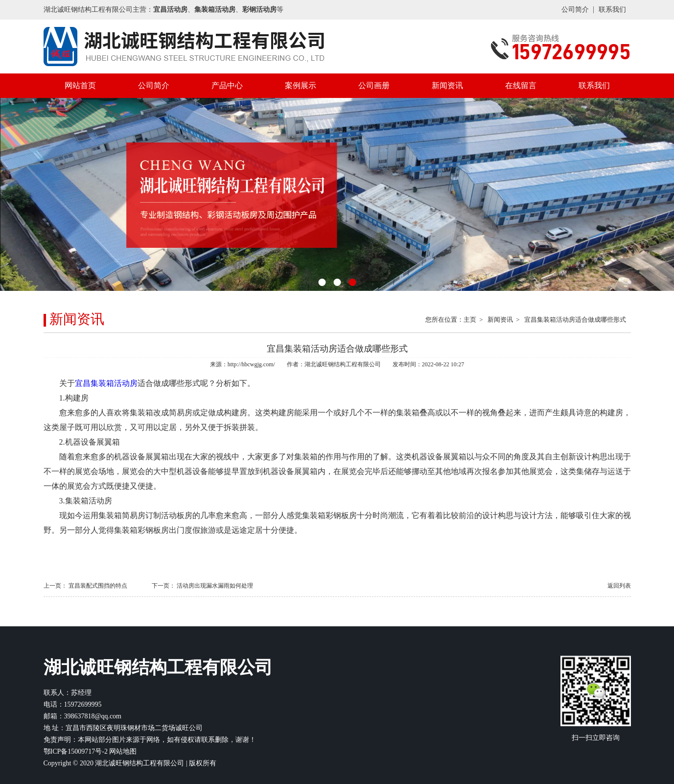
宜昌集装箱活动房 (106, 383)
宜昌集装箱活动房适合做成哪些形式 (575, 320)
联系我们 (612, 10)
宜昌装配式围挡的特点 (98, 586)
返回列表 (619, 586)
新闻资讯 (447, 85)
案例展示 (301, 85)
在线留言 (521, 85)
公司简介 (575, 10)
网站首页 (80, 85)
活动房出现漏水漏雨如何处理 (215, 586)
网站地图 (123, 751)
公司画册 (374, 85)
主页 (470, 320)
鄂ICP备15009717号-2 (76, 751)
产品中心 (227, 85)
